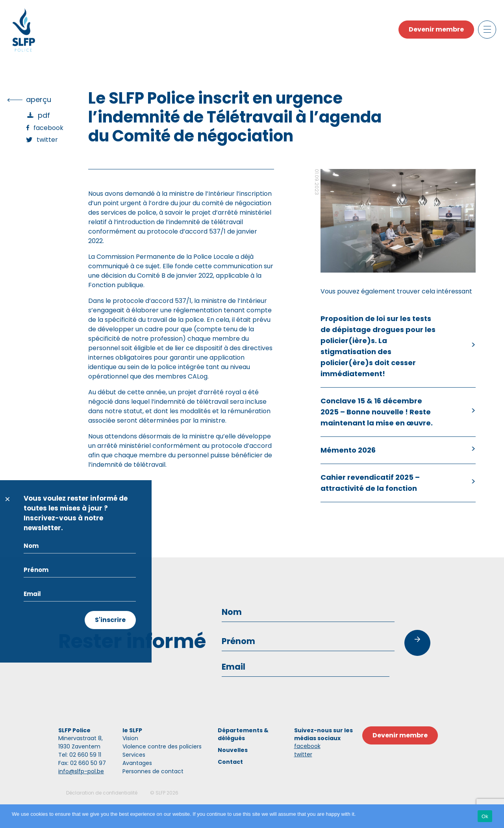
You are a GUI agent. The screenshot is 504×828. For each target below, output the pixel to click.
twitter (303, 754)
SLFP (160, 793)
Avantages (137, 763)
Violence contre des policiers (162, 746)
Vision (130, 738)
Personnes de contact (153, 771)
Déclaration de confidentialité (102, 793)
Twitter (47, 140)
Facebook (48, 128)
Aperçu (39, 99)
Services (134, 755)
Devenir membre (436, 29)
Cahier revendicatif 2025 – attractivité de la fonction (370, 483)
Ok (485, 816)
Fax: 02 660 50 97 (82, 763)
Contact (230, 762)
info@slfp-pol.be (81, 771)
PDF (44, 115)
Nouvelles (233, 750)
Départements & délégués (243, 734)
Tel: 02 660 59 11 (80, 755)
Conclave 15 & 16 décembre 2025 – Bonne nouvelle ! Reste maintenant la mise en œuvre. (377, 412)
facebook (307, 746)
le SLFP (132, 730)
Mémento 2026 (348, 450)
